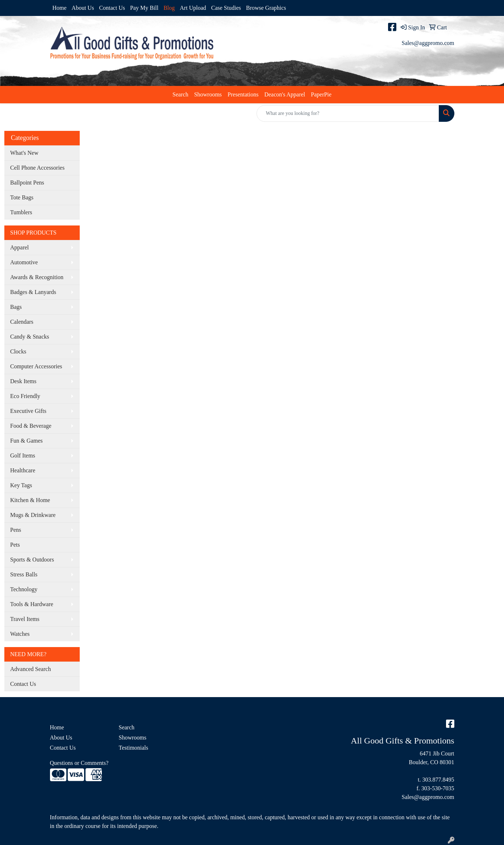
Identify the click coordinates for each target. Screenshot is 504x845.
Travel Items (25, 619)
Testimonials (134, 748)
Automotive (24, 262)
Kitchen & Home (30, 500)
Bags (16, 307)
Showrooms (208, 94)
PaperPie (321, 94)
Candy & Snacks (30, 337)
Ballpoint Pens (27, 183)
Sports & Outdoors (32, 560)
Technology (24, 589)
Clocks (18, 351)
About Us (83, 8)
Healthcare (23, 470)
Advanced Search (30, 669)
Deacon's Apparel (285, 94)
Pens (16, 530)
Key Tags (21, 485)
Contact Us (112, 8)
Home (60, 8)
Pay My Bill (144, 8)
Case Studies (226, 8)
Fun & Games (26, 441)
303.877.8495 (438, 780)
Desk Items (23, 381)
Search (180, 94)
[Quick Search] (348, 113)
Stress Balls (24, 574)
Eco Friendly (25, 396)
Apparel (20, 247)
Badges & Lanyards (33, 292)
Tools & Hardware (32, 604)
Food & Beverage (31, 426)
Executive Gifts (28, 411)
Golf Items (23, 455)
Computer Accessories (36, 366)
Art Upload (193, 8)
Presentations (243, 94)
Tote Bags (22, 197)
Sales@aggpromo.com (428, 43)
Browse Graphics (266, 8)
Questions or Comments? (79, 763)
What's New (24, 153)
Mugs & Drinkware (33, 515)
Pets (15, 545)
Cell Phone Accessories (37, 168)
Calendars (22, 322)
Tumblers (21, 212)
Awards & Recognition (37, 277)
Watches (20, 634)
